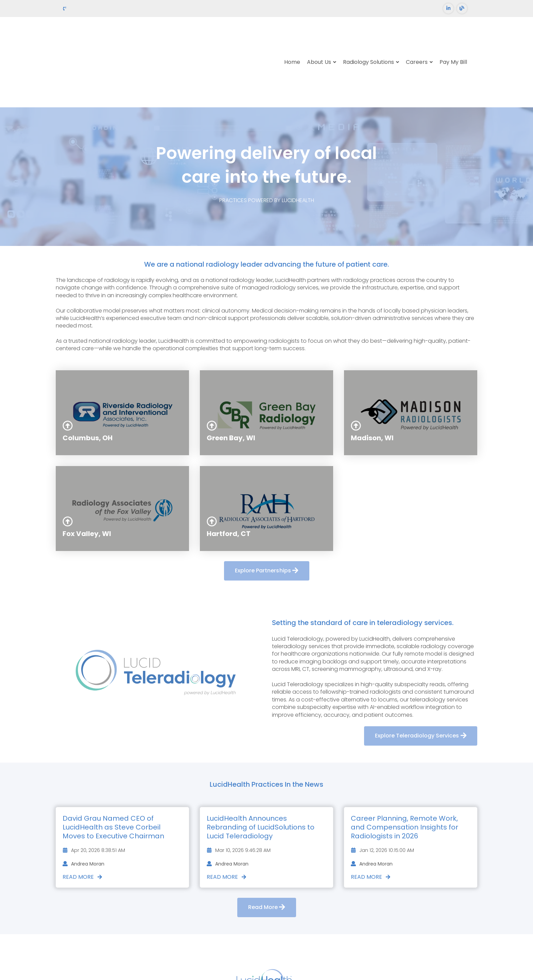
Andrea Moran (83, 814)
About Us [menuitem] (319, 37)
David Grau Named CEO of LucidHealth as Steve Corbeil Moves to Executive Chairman (113, 777)
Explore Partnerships (267, 521)
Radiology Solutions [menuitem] (368, 37)
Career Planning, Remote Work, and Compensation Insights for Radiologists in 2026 (405, 777)
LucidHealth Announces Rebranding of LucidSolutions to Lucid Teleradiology (261, 777)
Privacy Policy (296, 959)
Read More (82, 827)
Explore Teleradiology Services (421, 686)
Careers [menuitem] (417, 37)
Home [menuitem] (292, 37)
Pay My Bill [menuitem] (453, 37)
